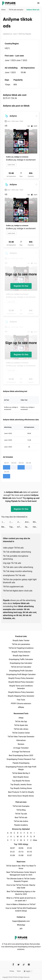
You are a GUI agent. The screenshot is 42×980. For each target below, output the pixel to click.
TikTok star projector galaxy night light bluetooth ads (20, 581)
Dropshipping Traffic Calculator (21, 659)
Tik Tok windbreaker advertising (17, 552)
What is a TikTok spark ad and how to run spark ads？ (21, 899)
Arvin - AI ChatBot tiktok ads (29, 522)
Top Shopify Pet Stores (21, 781)
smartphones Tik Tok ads (14, 575)
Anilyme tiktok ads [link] (33, 10)
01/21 (13, 852)
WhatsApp (21, 925)
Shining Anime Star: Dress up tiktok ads (37, 522)
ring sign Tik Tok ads (12, 563)
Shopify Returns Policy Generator (21, 692)
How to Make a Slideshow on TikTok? (21, 904)
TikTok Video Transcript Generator (21, 737)
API (21, 929)
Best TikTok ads (21, 817)
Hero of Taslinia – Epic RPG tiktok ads (37, 527)
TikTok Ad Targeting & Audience (21, 648)
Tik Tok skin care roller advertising (18, 567)
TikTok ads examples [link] (16, 10)
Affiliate (21, 707)
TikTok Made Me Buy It (21, 773)
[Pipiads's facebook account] (13, 965)
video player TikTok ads (13, 548)
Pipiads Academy (21, 825)
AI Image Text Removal (21, 752)
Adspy (21, 718)
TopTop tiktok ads (13, 527)
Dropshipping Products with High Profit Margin (21, 768)
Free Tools (21, 700)
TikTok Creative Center (21, 733)
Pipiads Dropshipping (21, 763)
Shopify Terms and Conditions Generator (21, 687)
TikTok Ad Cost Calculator (21, 667)
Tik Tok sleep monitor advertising (18, 571)
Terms (19, 971)
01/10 (29, 852)
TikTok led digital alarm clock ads (18, 591)
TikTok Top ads (21, 814)
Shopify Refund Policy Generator (21, 682)
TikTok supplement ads (13, 587)
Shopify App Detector (21, 656)
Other (34, 840)
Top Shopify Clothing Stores (21, 788)
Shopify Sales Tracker (21, 640)
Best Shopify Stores (21, 777)
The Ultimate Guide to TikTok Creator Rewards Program (21, 880)
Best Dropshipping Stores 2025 (21, 755)
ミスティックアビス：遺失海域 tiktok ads (5, 522)
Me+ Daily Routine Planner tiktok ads (5, 527)
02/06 (21, 848)
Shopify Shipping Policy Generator (21, 696)
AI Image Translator (21, 748)
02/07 (13, 848)
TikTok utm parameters (21, 644)
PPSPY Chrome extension (21, 704)
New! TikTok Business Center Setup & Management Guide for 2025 (21, 874)
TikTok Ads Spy (21, 721)
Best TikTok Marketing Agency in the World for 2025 (21, 893)
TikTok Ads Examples (21, 806)
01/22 (29, 848)
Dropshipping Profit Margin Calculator (21, 674)
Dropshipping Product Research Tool (21, 759)
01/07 (29, 855)
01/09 (13, 855)
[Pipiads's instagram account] (29, 965)
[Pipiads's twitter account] (18, 965)
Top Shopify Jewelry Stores (21, 785)
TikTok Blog (21, 810)
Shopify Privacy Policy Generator (21, 678)
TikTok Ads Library (21, 729)
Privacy (12, 971)
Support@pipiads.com (21, 921)
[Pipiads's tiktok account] (24, 965)
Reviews (21, 744)
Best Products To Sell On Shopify (21, 792)
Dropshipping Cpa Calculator (21, 663)
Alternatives (21, 740)
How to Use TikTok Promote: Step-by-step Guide (21, 886)
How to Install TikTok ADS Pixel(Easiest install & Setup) (21, 909)
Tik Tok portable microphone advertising (16, 557)
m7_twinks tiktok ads (21, 527)
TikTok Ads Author (21, 821)
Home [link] (4, 10)
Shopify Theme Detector (21, 652)
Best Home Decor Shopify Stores (21, 796)
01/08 (21, 855)
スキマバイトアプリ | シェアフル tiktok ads (21, 522)
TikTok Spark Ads (21, 725)
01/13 (21, 852)
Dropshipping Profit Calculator (21, 671)
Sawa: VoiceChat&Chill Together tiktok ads (29, 527)
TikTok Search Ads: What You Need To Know (21, 867)
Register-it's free (21, 286)
